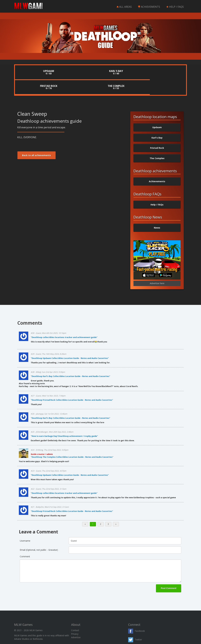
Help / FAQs (157, 190)
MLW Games (31, 6)
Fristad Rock (157, 133)
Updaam (157, 113)
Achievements (157, 167)
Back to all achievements (37, 141)
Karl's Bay (157, 123)
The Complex (157, 144)
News (157, 213)
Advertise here (157, 269)
